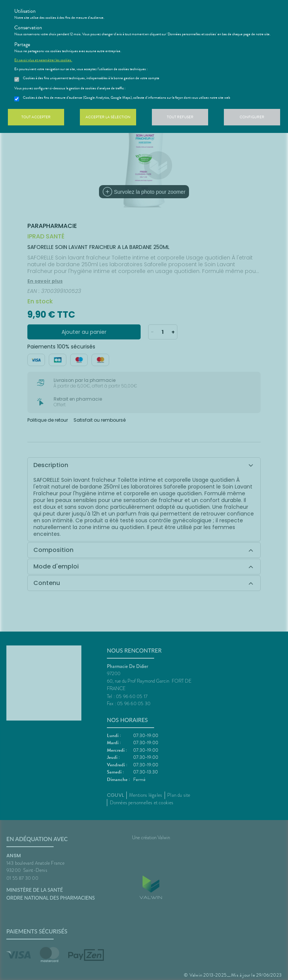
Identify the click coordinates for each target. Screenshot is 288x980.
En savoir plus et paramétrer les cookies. (43, 60)
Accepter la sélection (108, 117)
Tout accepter (36, 117)
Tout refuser (180, 117)
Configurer (252, 117)
